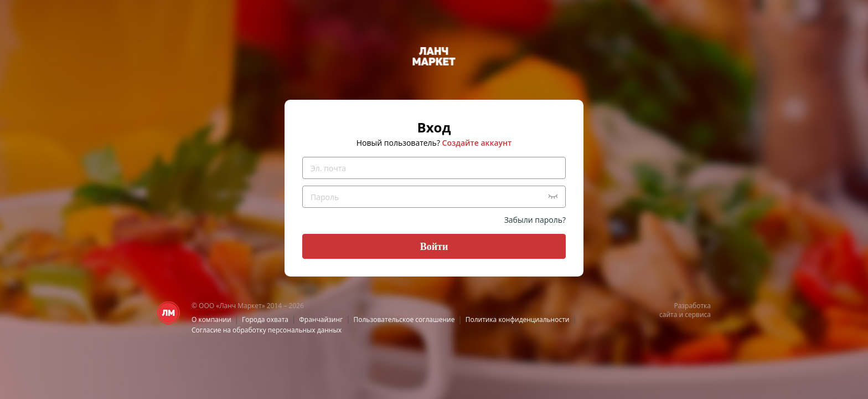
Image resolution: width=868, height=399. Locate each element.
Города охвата (265, 319)
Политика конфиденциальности (518, 319)
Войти (434, 247)
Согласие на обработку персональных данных (267, 330)
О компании (211, 319)
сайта (668, 314)
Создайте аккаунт (477, 143)
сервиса (698, 314)
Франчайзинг (321, 319)
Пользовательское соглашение (404, 319)
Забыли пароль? (535, 220)
